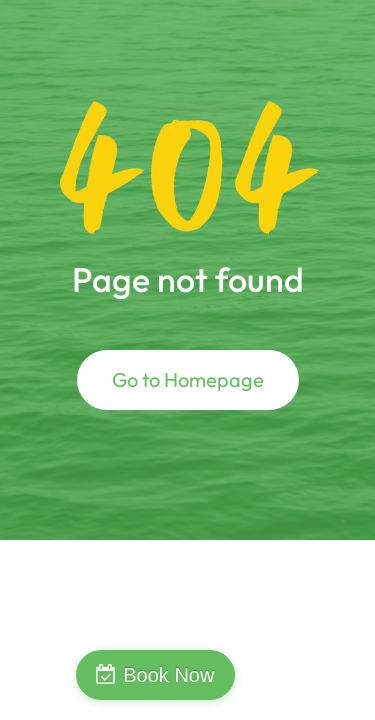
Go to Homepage (188, 379)
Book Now (168, 675)
